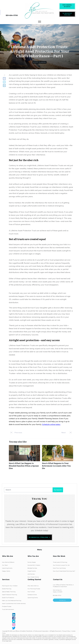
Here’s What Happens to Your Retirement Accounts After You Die (58, 458)
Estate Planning (39, 62)
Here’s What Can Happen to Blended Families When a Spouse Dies (24, 458)
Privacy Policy (66, 631)
